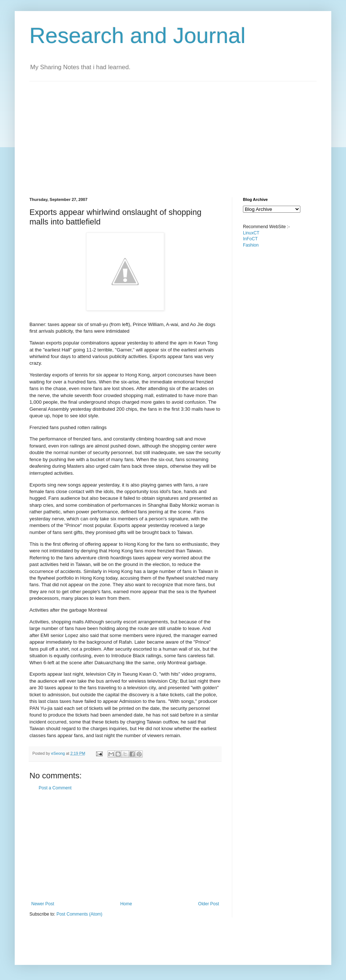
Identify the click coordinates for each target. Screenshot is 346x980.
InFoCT (250, 239)
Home (126, 904)
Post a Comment (55, 788)
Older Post (209, 904)
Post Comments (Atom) (79, 914)
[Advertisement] (156, 133)
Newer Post (43, 904)
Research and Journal (137, 36)
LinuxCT (251, 233)
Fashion (251, 245)
